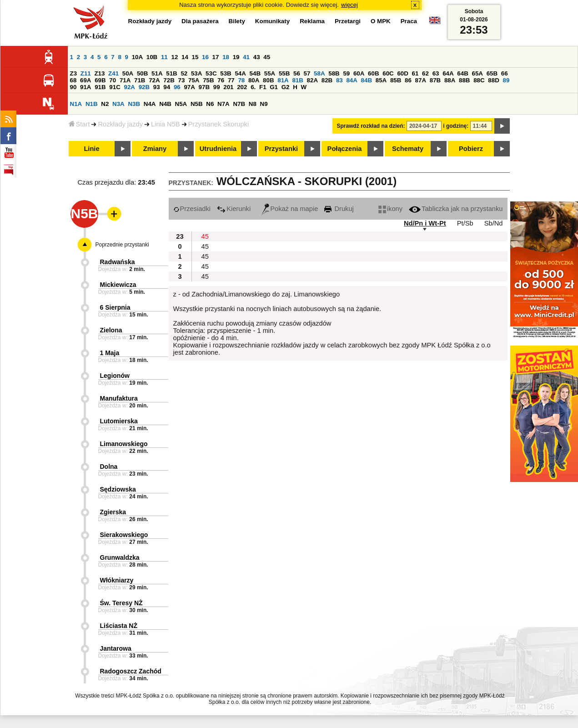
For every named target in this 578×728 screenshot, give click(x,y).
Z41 (113, 73)
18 (226, 57)
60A (359, 73)
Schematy (408, 149)
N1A (76, 104)
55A (270, 73)
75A (194, 80)
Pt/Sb (465, 223)
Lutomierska (119, 421)
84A (352, 80)
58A (319, 73)
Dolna (109, 467)
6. (253, 87)
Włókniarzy (117, 580)
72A (154, 80)
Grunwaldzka (120, 557)
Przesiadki (192, 209)
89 (506, 80)
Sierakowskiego (124, 535)
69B (100, 80)
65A (477, 73)
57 (307, 73)
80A (254, 80)
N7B (239, 104)
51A (157, 73)
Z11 (86, 73)
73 (182, 80)
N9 (264, 104)
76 (221, 80)
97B (204, 87)
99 (217, 87)
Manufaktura (119, 398)
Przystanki (281, 149)
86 (408, 80)
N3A (118, 104)
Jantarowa (116, 648)
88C (479, 80)
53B (226, 73)
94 (167, 87)
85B (396, 80)
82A (312, 80)
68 (73, 80)
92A (130, 87)
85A (381, 80)
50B (142, 73)
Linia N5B (166, 124)
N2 (105, 104)
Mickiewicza (118, 285)
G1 (274, 87)
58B (334, 73)
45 (267, 57)
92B (144, 87)
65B (492, 73)
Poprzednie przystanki (122, 245)
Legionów (115, 376)
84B (367, 80)
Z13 (99, 73)
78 (241, 80)
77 (231, 80)
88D (493, 80)
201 (228, 87)
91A (85, 87)
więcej (349, 5)
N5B (197, 104)
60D (402, 73)
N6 (210, 104)
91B (100, 87)
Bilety (237, 21)
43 (257, 57)
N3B (134, 104)
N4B (165, 104)
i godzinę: (456, 126)
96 (177, 87)
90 (73, 87)
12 (174, 57)
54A (240, 73)
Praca (409, 21)
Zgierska (113, 512)
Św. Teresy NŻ (121, 603)
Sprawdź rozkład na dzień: (371, 126)
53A (196, 73)
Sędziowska (118, 489)
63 (436, 73)
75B (208, 80)
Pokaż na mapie (290, 209)
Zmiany (155, 149)
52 (184, 73)
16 (205, 57)
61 (415, 73)
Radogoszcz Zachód (131, 671)
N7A (224, 104)
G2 (286, 87)
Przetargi (348, 21)
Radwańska (118, 262)
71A (125, 80)
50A (128, 73)
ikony (390, 209)
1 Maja (110, 353)
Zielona (111, 330)
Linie (91, 149)
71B (140, 80)
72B (169, 80)
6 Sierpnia (115, 307)
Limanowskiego (124, 444)
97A (189, 87)
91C (115, 87)
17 (216, 57)
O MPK (381, 21)
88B (464, 80)
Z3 (74, 73)
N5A (181, 104)
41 (246, 57)
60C (388, 73)
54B (255, 73)
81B (297, 80)
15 (195, 57)
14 (185, 57)
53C (211, 73)
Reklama (312, 21)
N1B (92, 104)
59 (346, 73)
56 (297, 73)
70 (113, 80)
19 (236, 57)
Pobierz (471, 149)
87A (421, 80)
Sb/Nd (494, 223)
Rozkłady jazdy (120, 124)
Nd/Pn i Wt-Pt (425, 223)
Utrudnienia (218, 149)
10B (152, 57)
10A (137, 57)
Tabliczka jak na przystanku (456, 209)
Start (79, 124)
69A (85, 80)
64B (462, 73)
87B (435, 80)
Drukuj (339, 209)
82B (327, 80)
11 (164, 57)
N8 (253, 104)
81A (283, 80)
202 (242, 87)
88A (450, 80)
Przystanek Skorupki (219, 124)
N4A (150, 104)
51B (171, 73)
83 (339, 80)
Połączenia (345, 149)
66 (505, 73)
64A (448, 73)
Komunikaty (272, 21)
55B (284, 73)
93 (157, 87)
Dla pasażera (200, 21)
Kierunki (234, 209)
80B (268, 80)
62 (425, 73)
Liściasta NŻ (119, 626)
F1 (263, 87)
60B (373, 73)
